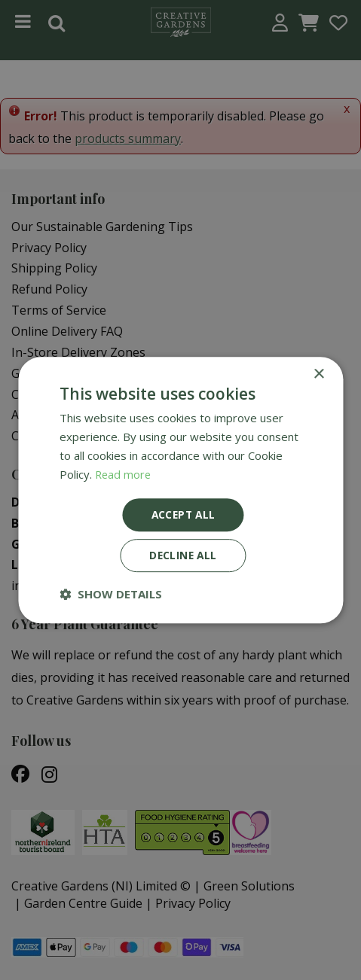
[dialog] (180, 490)
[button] (111, 595)
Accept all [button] (184, 514)
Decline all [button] (183, 556)
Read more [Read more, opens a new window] (124, 473)
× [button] (318, 374)
